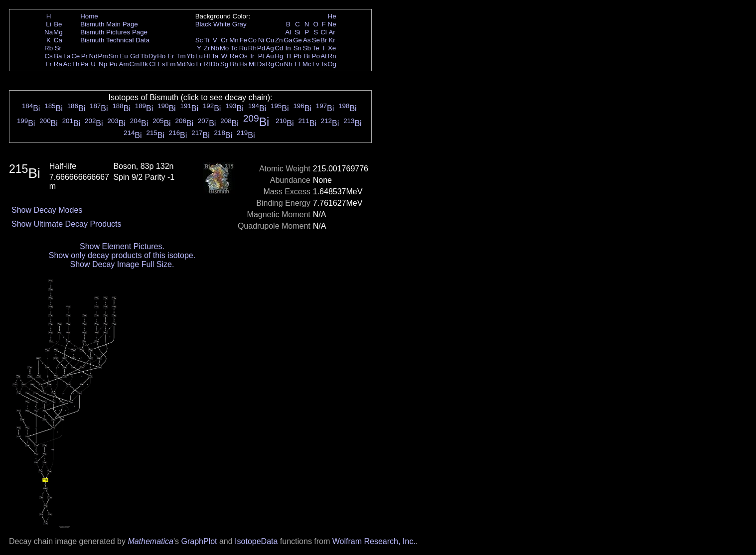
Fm (171, 64)
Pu (113, 64)
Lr (199, 64)
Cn (279, 64)
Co (252, 40)
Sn (298, 48)
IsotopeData (256, 541)
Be (58, 24)
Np (103, 64)
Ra (58, 64)
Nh (288, 64)
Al (288, 32)
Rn (332, 56)
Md (181, 64)
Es (161, 64)
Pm (103, 56)
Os (243, 56)
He (332, 16)
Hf (207, 56)
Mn (234, 40)
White (222, 24)
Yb (190, 56)
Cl (324, 32)
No (191, 64)
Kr (332, 40)
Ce (76, 56)
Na (49, 32)
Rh (252, 48)
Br (324, 40)
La (67, 56)
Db (215, 64)
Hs (243, 64)
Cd (279, 48)
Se (316, 40)
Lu (199, 56)
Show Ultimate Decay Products (67, 224)
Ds (261, 64)
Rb (49, 48)
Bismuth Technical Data (115, 40)
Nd (93, 56)
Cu (270, 40)
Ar (332, 32)
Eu (124, 56)
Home (89, 16)
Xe (332, 48)
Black (204, 24)
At (324, 56)
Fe (243, 40)
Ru (243, 48)
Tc (234, 48)
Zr (207, 48)
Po (316, 56)
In (288, 48)
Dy (152, 56)
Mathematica (151, 541)
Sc (199, 40)
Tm (181, 56)
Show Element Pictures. (122, 246)
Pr (84, 56)
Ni (261, 40)
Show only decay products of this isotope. (122, 255)
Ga (288, 40)
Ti (207, 40)
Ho (161, 56)
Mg (58, 32)
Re (234, 56)
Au (270, 56)
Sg (224, 64)
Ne (332, 24)
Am (124, 64)
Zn (279, 40)
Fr (49, 64)
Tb (144, 56)
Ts (324, 64)
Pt (261, 56)
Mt (252, 64)
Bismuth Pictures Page (114, 32)
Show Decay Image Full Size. (122, 264)
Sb (307, 48)
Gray (239, 24)
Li (48, 24)
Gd (135, 56)
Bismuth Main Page (109, 24)
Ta (215, 56)
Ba (58, 56)
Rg (270, 64)
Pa (84, 64)
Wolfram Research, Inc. (374, 541)
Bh (234, 64)
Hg (279, 56)
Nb (215, 48)
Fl (297, 64)
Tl (288, 56)
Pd (261, 48)
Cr (224, 40)
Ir (252, 56)
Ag (270, 48)
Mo (225, 48)
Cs (48, 56)
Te (316, 48)
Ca (58, 40)
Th (76, 64)
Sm (114, 56)
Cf (152, 64)
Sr (58, 48)
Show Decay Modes (47, 210)
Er (171, 56)
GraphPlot (199, 541)
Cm (135, 64)
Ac (67, 64)
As (307, 40)
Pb (298, 56)
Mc (307, 64)
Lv (316, 64)
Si (298, 32)
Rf (207, 64)
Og (332, 64)
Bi (307, 56)
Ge (298, 40)
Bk (144, 64)
